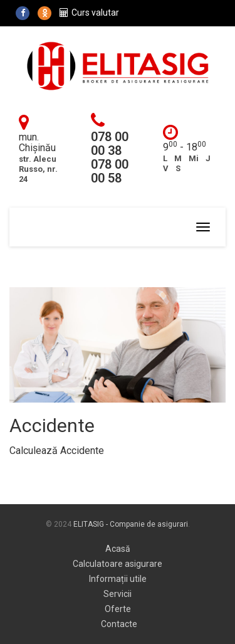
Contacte (119, 624)
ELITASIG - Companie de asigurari (131, 524)
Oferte (118, 609)
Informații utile (118, 579)
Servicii (118, 594)
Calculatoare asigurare (118, 564)
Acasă (118, 549)
